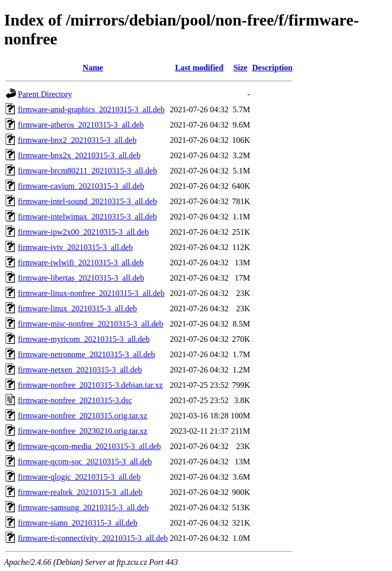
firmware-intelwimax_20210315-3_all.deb (87, 217)
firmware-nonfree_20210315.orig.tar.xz (83, 416)
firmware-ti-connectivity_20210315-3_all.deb (93, 538)
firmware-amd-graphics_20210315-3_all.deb (91, 109)
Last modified (199, 68)
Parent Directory (45, 94)
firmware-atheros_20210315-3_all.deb (81, 125)
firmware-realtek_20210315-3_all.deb (80, 492)
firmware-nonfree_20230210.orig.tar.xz (83, 431)
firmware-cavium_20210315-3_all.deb (81, 186)
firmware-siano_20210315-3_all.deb (78, 523)
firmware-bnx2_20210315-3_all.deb (77, 140)
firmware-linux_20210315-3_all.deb (77, 308)
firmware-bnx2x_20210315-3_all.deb (79, 155)
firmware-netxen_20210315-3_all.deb (80, 370)
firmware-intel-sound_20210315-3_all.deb (87, 201)
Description (272, 68)
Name (93, 68)
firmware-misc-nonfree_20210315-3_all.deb (91, 324)
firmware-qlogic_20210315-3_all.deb (79, 477)
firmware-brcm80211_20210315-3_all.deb (88, 171)
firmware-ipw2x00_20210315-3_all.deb (83, 232)
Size (240, 68)
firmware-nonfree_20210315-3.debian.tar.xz (90, 385)
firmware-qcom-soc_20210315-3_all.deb (85, 462)
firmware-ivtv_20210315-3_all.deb (75, 247)
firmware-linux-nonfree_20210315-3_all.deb (91, 293)
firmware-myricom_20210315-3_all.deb (84, 339)
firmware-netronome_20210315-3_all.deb (87, 354)
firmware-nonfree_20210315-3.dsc (75, 400)
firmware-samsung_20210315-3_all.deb (83, 507)
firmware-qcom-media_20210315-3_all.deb (89, 446)
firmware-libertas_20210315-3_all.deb (81, 278)
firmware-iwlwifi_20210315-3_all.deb (81, 263)
